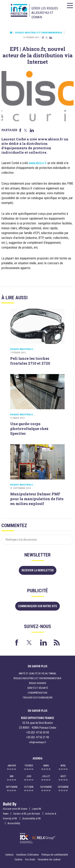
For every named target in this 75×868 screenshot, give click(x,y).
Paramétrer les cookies (49, 860)
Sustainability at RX (31, 819)
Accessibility (14, 823)
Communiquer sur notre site (37, 606)
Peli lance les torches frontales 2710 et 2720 (30, 361)
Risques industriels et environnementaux (39, 33)
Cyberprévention (37, 693)
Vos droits (30, 860)
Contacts (9, 855)
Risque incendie (38, 683)
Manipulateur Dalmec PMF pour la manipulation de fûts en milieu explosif (37, 499)
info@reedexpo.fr (38, 742)
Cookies (18, 860)
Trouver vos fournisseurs (37, 698)
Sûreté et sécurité (38, 688)
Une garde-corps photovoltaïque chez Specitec (29, 429)
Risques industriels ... (23, 349)
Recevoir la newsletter (38, 570)
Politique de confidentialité (55, 855)
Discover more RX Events (15, 809)
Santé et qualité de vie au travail (37, 674)
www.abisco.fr (38, 163)
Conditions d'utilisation (27, 855)
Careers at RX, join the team (27, 814)
